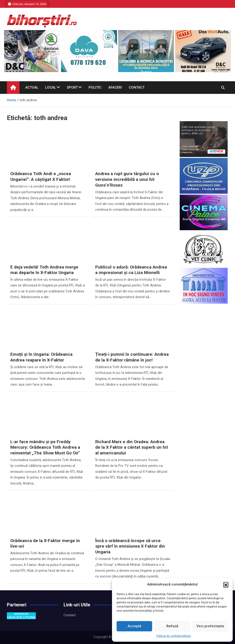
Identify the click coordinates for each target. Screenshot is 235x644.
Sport (72, 87)
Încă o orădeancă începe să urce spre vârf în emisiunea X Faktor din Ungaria (130, 546)
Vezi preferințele (210, 626)
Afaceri (115, 87)
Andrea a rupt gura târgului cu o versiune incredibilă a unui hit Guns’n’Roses (127, 179)
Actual (32, 87)
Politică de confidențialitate (174, 636)
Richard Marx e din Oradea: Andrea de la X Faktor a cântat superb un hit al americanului (132, 447)
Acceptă (134, 626)
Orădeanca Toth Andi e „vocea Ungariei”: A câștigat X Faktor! (41, 176)
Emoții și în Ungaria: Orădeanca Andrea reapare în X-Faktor (41, 357)
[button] (226, 585)
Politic (95, 87)
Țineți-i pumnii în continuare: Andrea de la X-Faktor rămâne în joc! (132, 357)
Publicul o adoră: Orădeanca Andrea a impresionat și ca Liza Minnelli (131, 270)
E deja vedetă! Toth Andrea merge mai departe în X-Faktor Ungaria (44, 270)
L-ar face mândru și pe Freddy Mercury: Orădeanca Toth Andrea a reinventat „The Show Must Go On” (45, 447)
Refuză (172, 626)
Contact (137, 87)
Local (51, 87)
